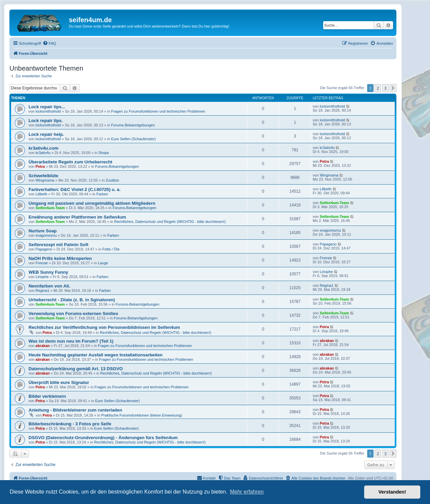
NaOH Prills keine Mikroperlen (60, 258)
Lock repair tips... (47, 107)
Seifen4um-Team (50, 208)
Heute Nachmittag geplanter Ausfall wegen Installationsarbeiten (96, 355)
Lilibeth (41, 194)
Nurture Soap (43, 231)
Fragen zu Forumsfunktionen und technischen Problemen (158, 111)
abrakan (43, 346)
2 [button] (378, 88)
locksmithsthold (48, 111)
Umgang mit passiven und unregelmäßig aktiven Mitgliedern (92, 203)
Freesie (42, 263)
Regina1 (42, 290)
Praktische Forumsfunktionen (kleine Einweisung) (142, 415)
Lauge (103, 263)
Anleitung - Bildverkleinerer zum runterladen (75, 410)
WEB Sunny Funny (48, 272)
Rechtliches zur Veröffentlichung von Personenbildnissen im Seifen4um (104, 327)
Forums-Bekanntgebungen (133, 125)
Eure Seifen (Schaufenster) (134, 139)
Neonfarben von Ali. (49, 286)
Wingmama (45, 180)
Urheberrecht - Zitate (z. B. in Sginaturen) (72, 300)
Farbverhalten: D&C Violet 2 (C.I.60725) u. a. (75, 189)
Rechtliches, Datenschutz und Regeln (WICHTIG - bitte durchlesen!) (170, 222)
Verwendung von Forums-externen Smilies (73, 314)
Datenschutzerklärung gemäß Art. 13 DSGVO (76, 369)
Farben (102, 194)
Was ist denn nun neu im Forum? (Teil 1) (71, 341)
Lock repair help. (46, 134)
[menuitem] (49, 43)
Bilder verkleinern (47, 396)
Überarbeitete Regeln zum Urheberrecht (70, 162)
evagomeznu (46, 235)
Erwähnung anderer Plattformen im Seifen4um (77, 217)
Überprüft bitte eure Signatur (59, 382)
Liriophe (42, 277)
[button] (393, 88)
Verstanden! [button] (392, 492)
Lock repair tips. (46, 121)
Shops (104, 153)
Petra (40, 166)
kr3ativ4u (43, 153)
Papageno (44, 249)
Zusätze (112, 180)
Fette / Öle (111, 249)
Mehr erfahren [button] (247, 492)
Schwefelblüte (44, 176)
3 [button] (385, 88)
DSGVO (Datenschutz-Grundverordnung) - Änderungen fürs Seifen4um (103, 438)
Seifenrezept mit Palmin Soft (58, 245)
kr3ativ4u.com (44, 148)
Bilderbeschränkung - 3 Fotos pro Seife (70, 424)
